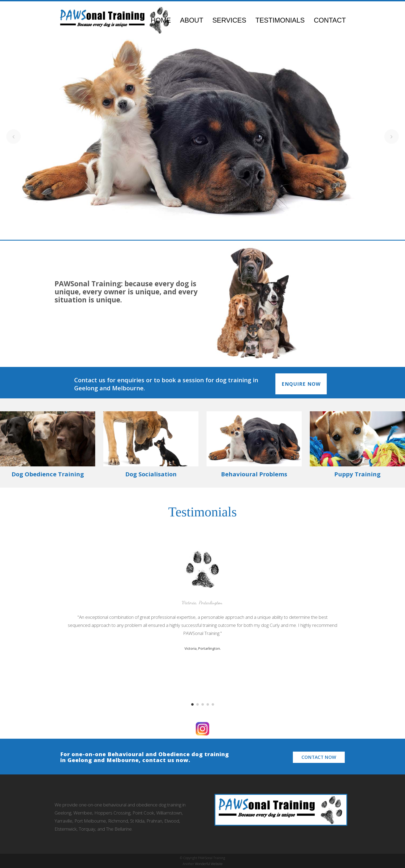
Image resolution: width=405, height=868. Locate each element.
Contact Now (319, 757)
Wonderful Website (209, 864)
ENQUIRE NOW (301, 384)
